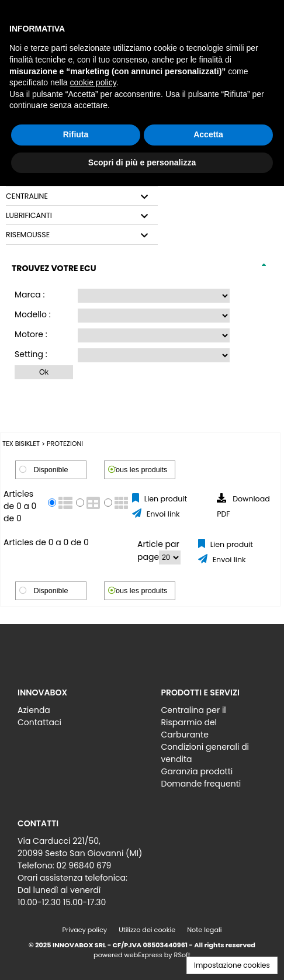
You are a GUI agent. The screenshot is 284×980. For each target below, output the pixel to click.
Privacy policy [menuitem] (85, 930)
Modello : (33, 314)
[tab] (82, 197)
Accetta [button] (208, 134)
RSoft (182, 955)
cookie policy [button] (93, 82)
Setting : (31, 354)
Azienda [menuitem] (34, 710)
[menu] (70, 713)
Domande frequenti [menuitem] (201, 784)
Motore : (31, 334)
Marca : (30, 295)
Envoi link (162, 514)
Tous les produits (140, 470)
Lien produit (164, 499)
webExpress (143, 955)
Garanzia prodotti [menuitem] (197, 771)
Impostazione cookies (232, 965)
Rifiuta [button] (76, 134)
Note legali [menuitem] (204, 930)
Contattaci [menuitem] (39, 722)
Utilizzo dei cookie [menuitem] (147, 930)
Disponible (51, 470)
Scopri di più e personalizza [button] (142, 162)
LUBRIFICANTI (29, 216)
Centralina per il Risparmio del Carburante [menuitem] (194, 722)
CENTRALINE (27, 196)
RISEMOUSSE (28, 235)
